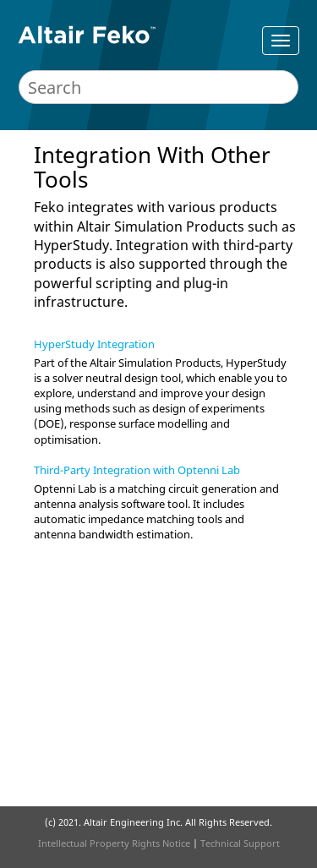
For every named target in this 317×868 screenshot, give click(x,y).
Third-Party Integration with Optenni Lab (137, 470)
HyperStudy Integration (94, 344)
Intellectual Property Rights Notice (114, 843)
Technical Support (240, 843)
